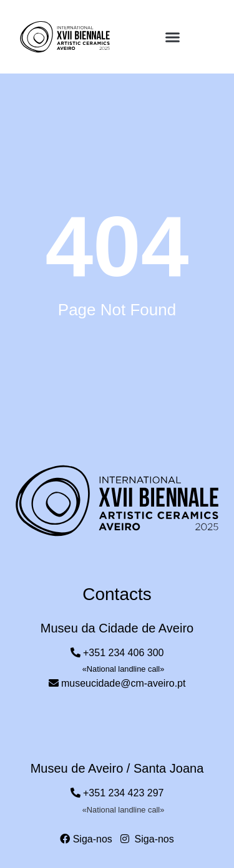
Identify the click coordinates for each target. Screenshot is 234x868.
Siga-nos (86, 839)
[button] (172, 37)
